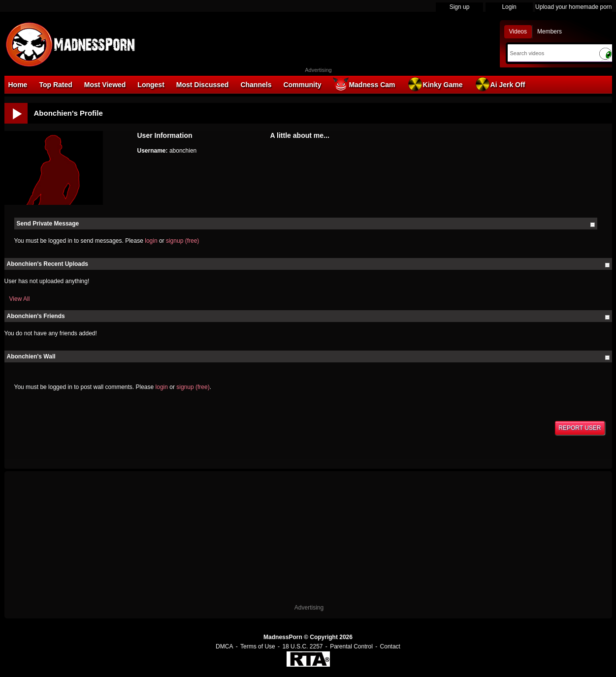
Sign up (460, 7)
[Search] (551, 53)
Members (550, 32)
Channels (256, 85)
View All (20, 299)
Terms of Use (258, 646)
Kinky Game (435, 84)
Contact (390, 646)
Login (509, 7)
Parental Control (351, 646)
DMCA (224, 646)
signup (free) (182, 241)
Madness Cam (364, 84)
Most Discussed (203, 85)
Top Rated (55, 85)
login (151, 241)
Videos (518, 32)
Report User (580, 428)
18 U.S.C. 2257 (302, 646)
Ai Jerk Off (500, 84)
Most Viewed (105, 85)
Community (302, 85)
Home (18, 85)
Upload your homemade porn (573, 7)
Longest (151, 85)
